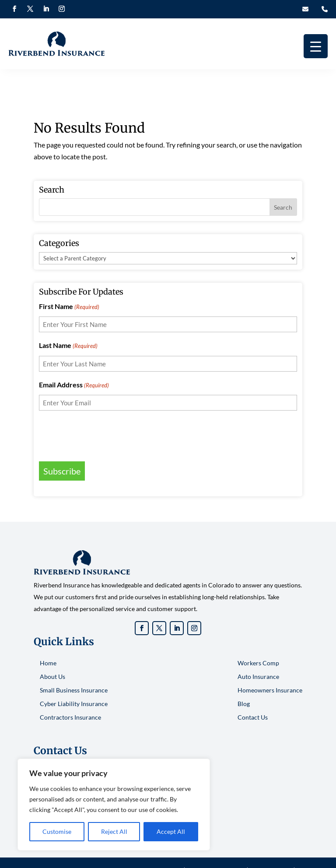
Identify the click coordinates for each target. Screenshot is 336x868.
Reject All (114, 831)
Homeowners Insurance (270, 663)
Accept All (171, 831)
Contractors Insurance (70, 691)
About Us (52, 650)
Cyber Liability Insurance (74, 677)
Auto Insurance (258, 650)
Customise (57, 831)
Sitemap (168, 856)
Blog (244, 677)
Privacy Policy (271, 843)
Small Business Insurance (74, 663)
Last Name (68, 320)
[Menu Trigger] (316, 46)
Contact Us (253, 691)
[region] (114, 805)
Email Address (74, 359)
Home (48, 636)
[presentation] (105, 408)
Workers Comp (258, 636)
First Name (69, 280)
